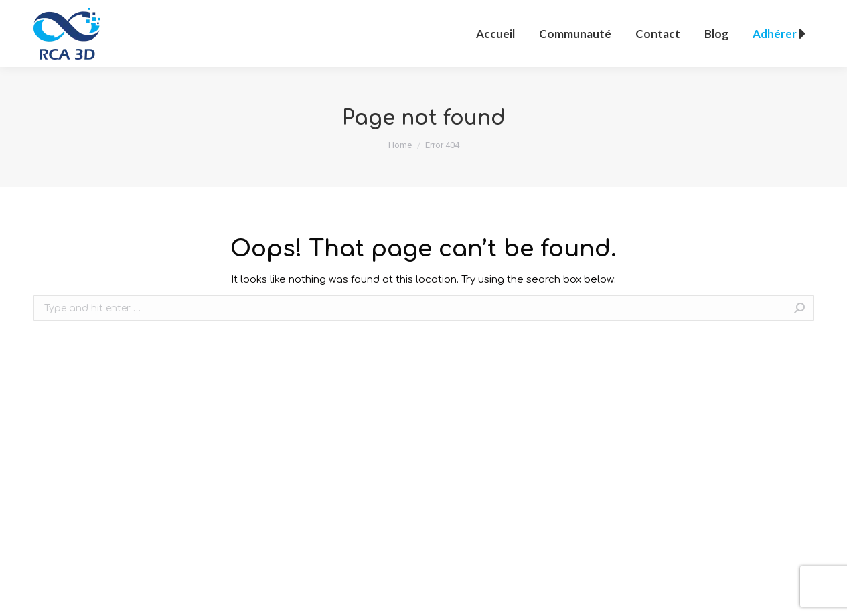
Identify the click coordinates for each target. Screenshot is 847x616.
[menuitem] (495, 33)
